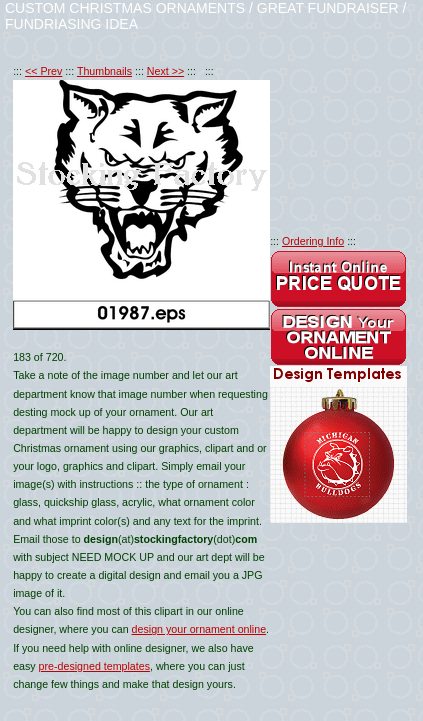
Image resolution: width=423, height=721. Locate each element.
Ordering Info (313, 241)
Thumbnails (104, 71)
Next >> (165, 71)
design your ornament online (199, 629)
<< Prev (43, 71)
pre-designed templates (94, 666)
